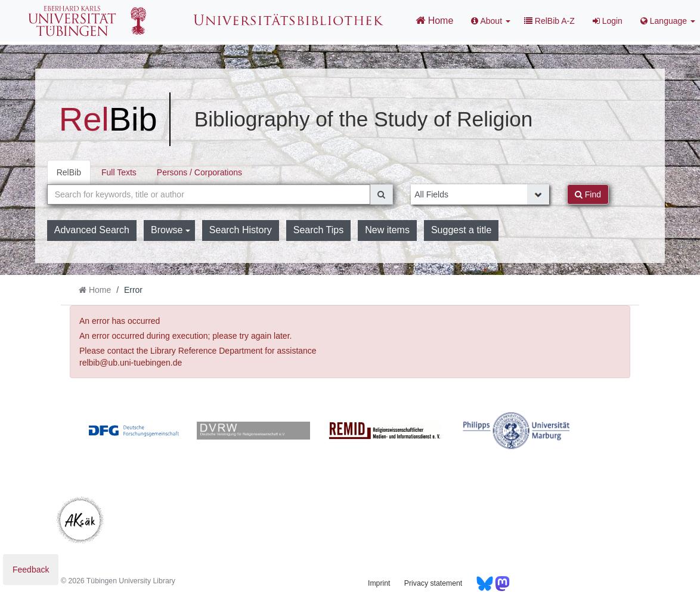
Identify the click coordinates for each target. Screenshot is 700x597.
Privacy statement (433, 583)
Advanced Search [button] (92, 230)
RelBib (69, 172)
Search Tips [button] (318, 230)
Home (434, 20)
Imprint (379, 583)
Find (588, 194)
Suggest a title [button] (461, 230)
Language (668, 21)
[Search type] (480, 194)
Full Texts (119, 172)
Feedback (31, 570)
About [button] (491, 21)
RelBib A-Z (549, 21)
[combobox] (209, 194)
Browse (171, 230)
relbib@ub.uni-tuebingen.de (131, 363)
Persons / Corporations (199, 172)
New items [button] (387, 230)
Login (608, 21)
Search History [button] (241, 230)
